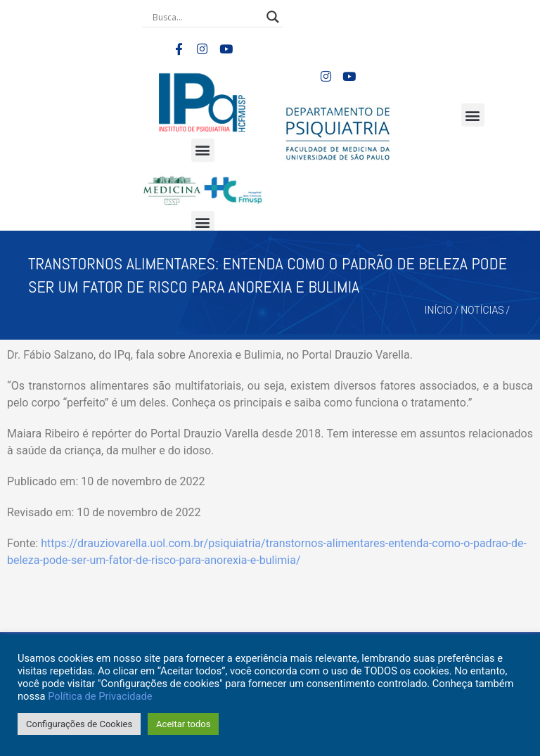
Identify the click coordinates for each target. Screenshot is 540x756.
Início (439, 310)
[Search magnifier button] (273, 17)
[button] (203, 150)
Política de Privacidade (100, 696)
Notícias (482, 310)
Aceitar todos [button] (183, 724)
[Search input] (206, 17)
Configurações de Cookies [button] (79, 724)
